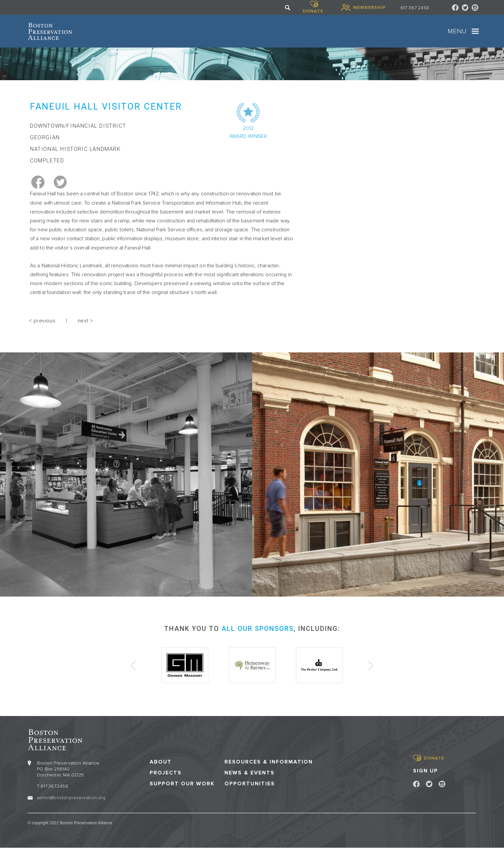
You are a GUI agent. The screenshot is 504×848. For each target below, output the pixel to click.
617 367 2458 (415, 8)
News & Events (250, 773)
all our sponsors (258, 629)
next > (86, 321)
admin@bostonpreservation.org (71, 798)
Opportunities (250, 784)
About (161, 762)
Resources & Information (269, 762)
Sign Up (426, 771)
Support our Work (182, 784)
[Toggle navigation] (475, 31)
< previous (42, 321)
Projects (166, 773)
